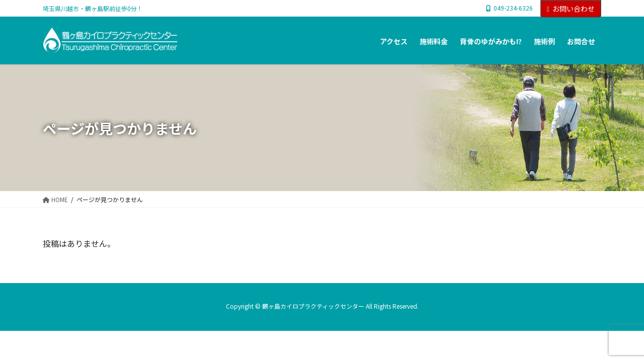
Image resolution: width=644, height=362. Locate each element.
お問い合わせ (571, 9)
